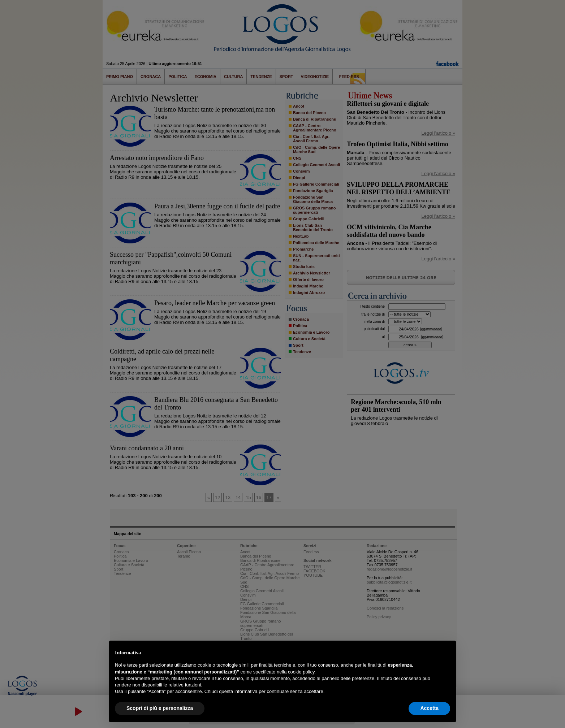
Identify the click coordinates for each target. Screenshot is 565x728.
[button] (447, 652)
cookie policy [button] (301, 672)
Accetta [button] (429, 708)
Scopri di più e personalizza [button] (160, 708)
